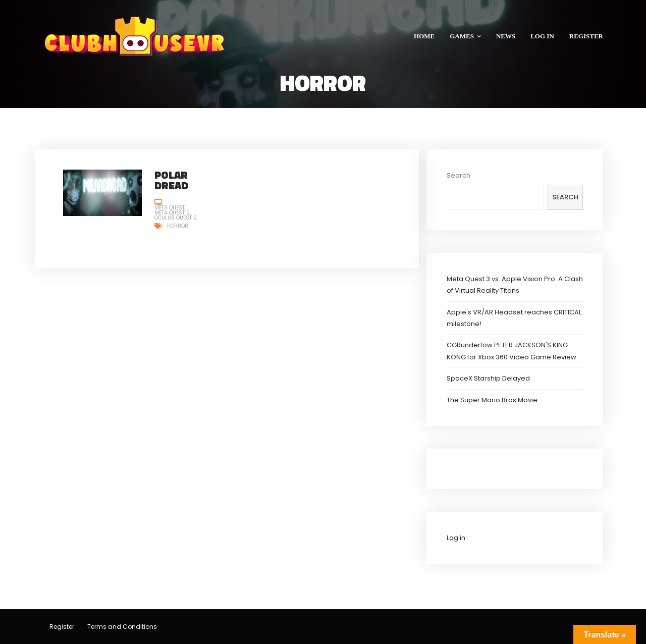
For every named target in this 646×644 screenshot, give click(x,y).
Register (62, 627)
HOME (424, 36)
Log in (456, 538)
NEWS (506, 36)
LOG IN (542, 36)
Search (459, 175)
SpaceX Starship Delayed (488, 378)
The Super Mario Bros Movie (492, 400)
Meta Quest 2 (172, 213)
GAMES (465, 36)
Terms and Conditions (122, 627)
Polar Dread (171, 180)
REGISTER (586, 36)
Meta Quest (170, 208)
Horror (178, 226)
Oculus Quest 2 (176, 218)
